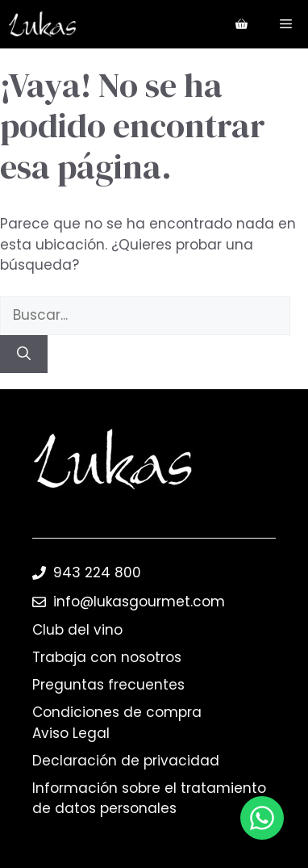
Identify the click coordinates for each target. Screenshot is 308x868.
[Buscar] (24, 354)
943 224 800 (97, 572)
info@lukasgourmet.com (139, 602)
